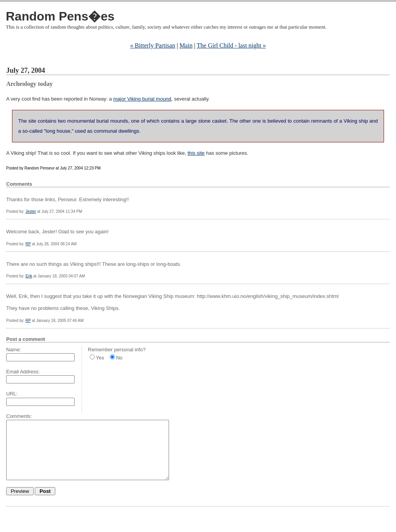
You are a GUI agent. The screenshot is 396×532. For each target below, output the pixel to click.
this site (196, 153)
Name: (14, 350)
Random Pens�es (60, 16)
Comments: (19, 416)
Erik (29, 276)
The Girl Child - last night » (231, 45)
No (119, 358)
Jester (31, 211)
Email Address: (23, 372)
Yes (100, 358)
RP (28, 244)
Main (186, 45)
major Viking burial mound (142, 99)
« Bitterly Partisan (153, 45)
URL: (12, 394)
